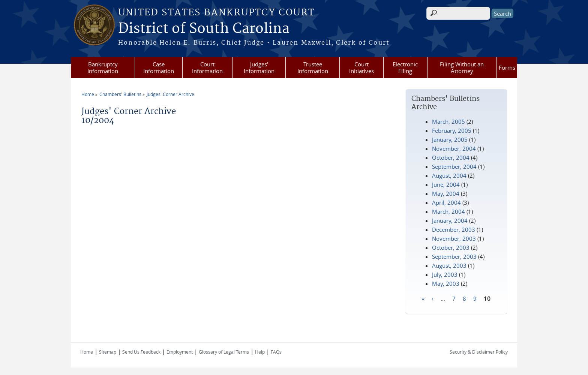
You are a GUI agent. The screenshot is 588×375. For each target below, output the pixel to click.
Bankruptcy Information (103, 67)
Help (260, 352)
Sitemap (108, 352)
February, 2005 (452, 130)
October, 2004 (451, 157)
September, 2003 (454, 256)
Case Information (159, 67)
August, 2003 (449, 265)
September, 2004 (454, 166)
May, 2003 (446, 283)
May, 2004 (446, 193)
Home (88, 94)
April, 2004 (446, 202)
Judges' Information (259, 67)
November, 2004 (454, 148)
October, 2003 (451, 247)
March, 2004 (448, 211)
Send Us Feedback (141, 352)
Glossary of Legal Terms (224, 352)
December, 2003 (454, 229)
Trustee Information (313, 67)
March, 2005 (448, 121)
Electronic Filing (405, 67)
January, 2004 (450, 220)
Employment (180, 352)
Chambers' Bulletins (120, 94)
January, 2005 (450, 139)
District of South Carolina (204, 29)
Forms (507, 67)
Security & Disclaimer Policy (479, 352)
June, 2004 (446, 184)
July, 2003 (445, 274)
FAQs (276, 352)
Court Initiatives (361, 67)
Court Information (207, 67)
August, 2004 (449, 175)
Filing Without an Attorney (462, 67)
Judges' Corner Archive (170, 94)
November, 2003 (454, 238)
